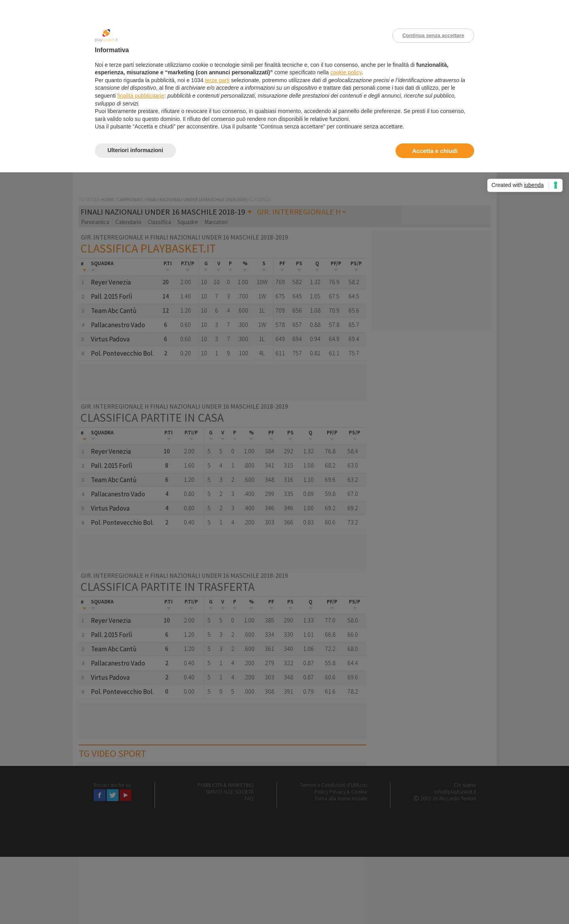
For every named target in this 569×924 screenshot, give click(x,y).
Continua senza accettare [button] (433, 35)
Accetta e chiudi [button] (435, 151)
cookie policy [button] (346, 72)
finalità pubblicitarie (141, 96)
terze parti (217, 80)
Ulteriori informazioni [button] (135, 150)
